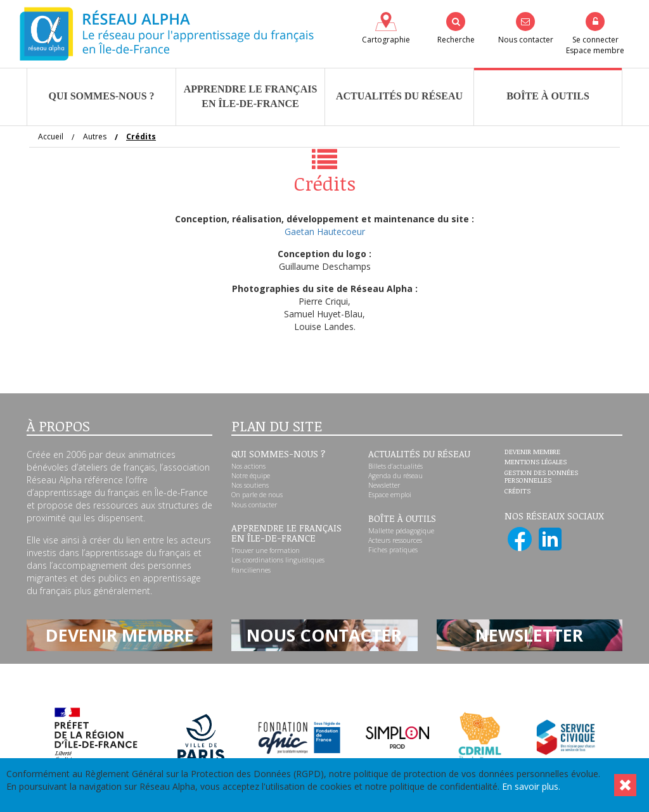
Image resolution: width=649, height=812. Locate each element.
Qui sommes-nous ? (101, 96)
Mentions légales (536, 462)
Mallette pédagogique (401, 531)
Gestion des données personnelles (541, 477)
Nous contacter (254, 505)
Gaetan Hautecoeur (325, 232)
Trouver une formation (266, 550)
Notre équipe (251, 476)
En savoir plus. (531, 786)
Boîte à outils (548, 96)
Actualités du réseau (399, 96)
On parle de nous (257, 495)
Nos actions (248, 466)
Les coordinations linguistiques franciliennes (278, 565)
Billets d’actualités (395, 466)
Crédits (517, 492)
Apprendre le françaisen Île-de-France (251, 96)
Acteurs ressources (395, 540)
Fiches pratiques (393, 550)
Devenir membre (532, 452)
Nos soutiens (250, 485)
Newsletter (384, 485)
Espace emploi (390, 495)
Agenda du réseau (395, 476)
